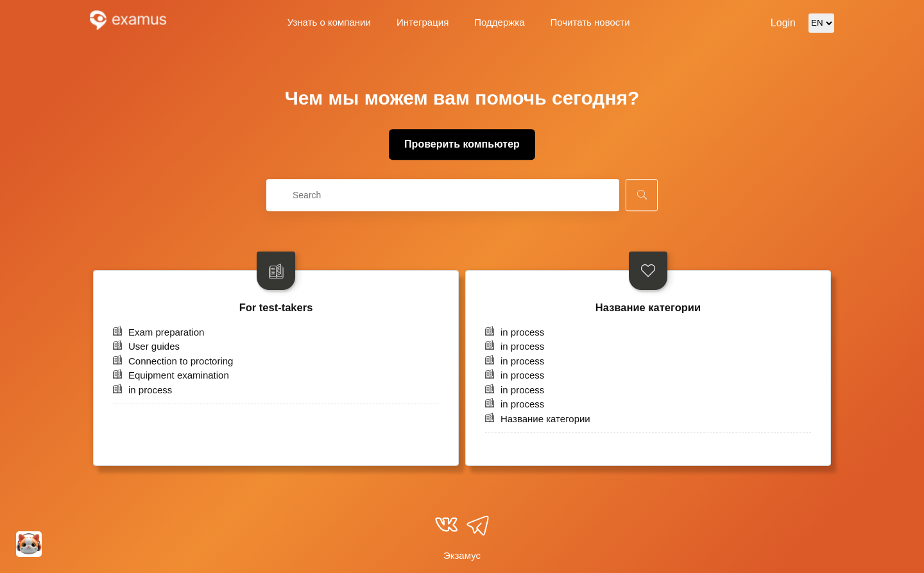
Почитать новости (590, 22)
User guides (154, 346)
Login (783, 23)
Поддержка (499, 22)
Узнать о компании (329, 22)
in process (150, 390)
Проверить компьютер (462, 144)
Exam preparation (166, 332)
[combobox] (443, 195)
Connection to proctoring (181, 361)
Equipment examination (179, 375)
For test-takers (276, 307)
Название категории (648, 307)
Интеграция (423, 22)
